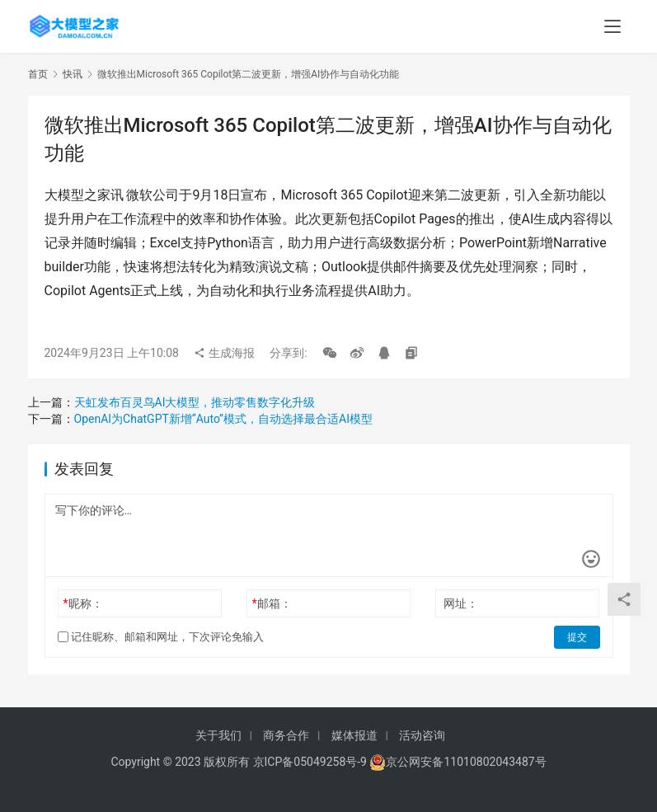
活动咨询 (422, 735)
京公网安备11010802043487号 (466, 762)
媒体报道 (354, 735)
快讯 (73, 74)
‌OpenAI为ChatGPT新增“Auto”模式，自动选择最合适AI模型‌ (224, 419)
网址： (461, 603)
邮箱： (272, 603)
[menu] (612, 26)
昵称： (82, 603)
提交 (577, 637)
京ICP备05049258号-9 (310, 762)
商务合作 (286, 735)
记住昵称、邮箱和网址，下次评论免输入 (161, 637)
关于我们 (218, 735)
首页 (38, 74)
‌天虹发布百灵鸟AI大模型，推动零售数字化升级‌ (195, 402)
